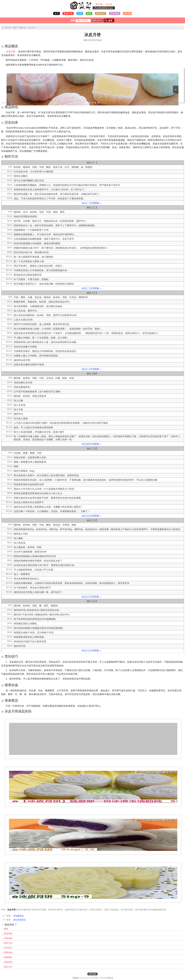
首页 (57, 13)
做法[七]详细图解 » (91, 651)
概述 (6, 929)
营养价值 (8, 952)
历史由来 (8, 938)
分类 (80, 13)
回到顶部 (92, 974)
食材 (89, 13)
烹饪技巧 (8, 948)
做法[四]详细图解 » (91, 444)
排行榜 (127, 13)
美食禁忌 (8, 957)
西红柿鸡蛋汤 (20, 920)
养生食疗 (101, 13)
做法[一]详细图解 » (91, 203)
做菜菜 (76, 978)
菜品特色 (8, 934)
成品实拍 (8, 962)
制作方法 (8, 943)
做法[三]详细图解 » (91, 369)
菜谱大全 (68, 13)
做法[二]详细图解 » (91, 288)
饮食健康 (115, 13)
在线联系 (109, 978)
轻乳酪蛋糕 (18, 916)
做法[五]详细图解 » (91, 516)
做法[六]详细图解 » (91, 597)
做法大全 (8, 967)
